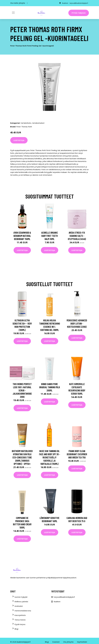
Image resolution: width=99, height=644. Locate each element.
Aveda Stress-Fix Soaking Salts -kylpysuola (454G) (77, 236)
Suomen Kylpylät (21, 597)
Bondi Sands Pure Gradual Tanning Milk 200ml (50, 387)
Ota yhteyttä (68, 642)
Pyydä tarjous (79, 13)
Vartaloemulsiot (38, 123)
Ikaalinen (64, 3)
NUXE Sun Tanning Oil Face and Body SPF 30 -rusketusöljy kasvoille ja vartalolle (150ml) (50, 457)
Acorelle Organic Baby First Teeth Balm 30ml (50, 236)
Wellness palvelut (21, 601)
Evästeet (56, 642)
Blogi (16, 629)
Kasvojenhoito (20, 615)
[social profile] (27, 3)
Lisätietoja (19, 140)
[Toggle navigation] (13, 13)
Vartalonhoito (26, 123)
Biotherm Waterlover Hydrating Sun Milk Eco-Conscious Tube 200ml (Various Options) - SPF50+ (22, 457)
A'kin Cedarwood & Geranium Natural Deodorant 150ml (22, 236)
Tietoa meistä (20, 620)
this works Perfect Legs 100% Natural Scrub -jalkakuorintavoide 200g (22, 390)
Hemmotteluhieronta (23, 611)
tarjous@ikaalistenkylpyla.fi (78, 3)
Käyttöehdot (82, 642)
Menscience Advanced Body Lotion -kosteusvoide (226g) (77, 323)
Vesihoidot (19, 606)
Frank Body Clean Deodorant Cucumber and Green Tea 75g (77, 454)
